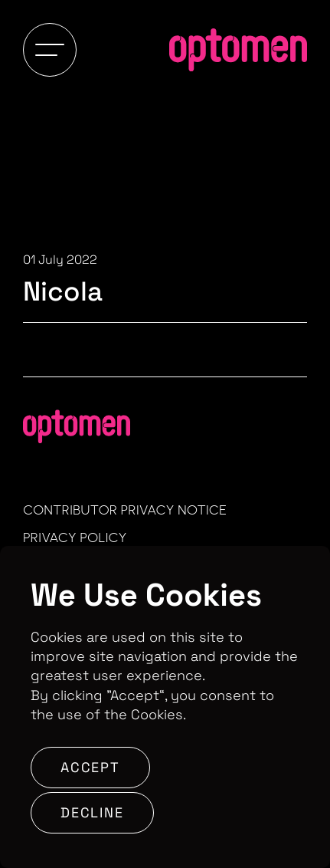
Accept (90, 767)
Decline (92, 812)
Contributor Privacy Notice (125, 510)
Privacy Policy (75, 538)
